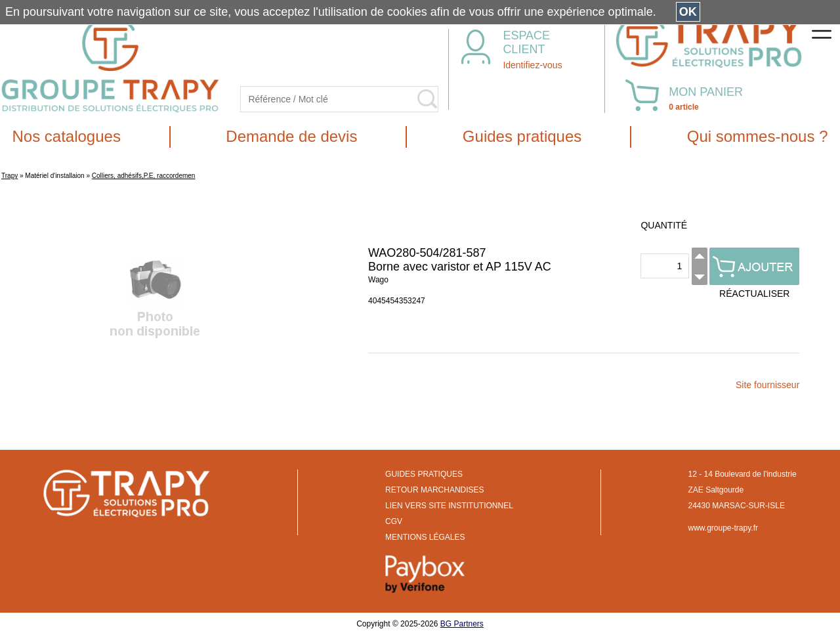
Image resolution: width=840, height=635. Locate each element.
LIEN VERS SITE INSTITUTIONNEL (449, 506)
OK (688, 12)
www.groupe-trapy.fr (723, 528)
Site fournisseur (767, 385)
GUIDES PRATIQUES (424, 474)
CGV (394, 521)
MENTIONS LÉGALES (425, 537)
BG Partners (462, 624)
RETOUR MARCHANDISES (434, 490)
